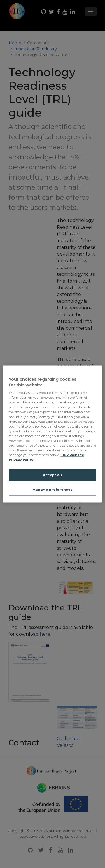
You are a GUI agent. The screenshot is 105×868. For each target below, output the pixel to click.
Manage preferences (53, 490)
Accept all (53, 475)
